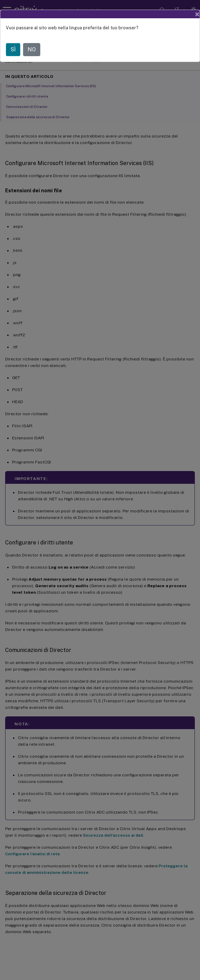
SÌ (13, 49)
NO (32, 49)
